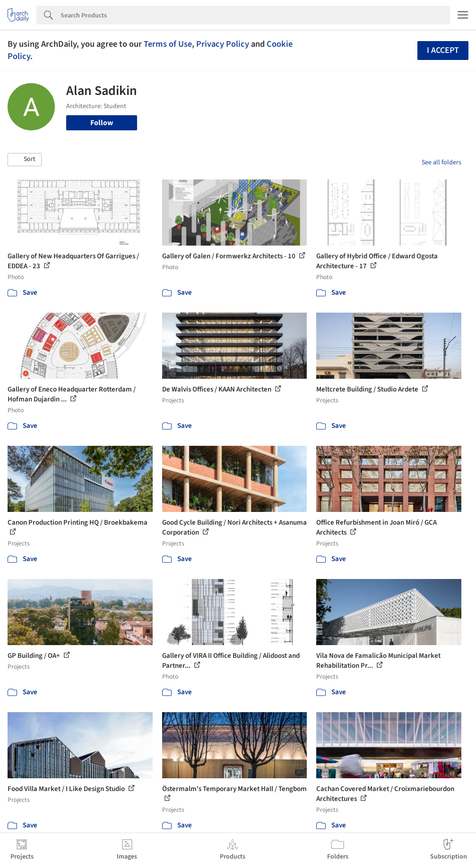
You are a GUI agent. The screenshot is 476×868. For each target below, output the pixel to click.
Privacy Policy (223, 44)
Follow (102, 123)
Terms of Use (168, 44)
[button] (25, 160)
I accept (443, 50)
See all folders (441, 162)
